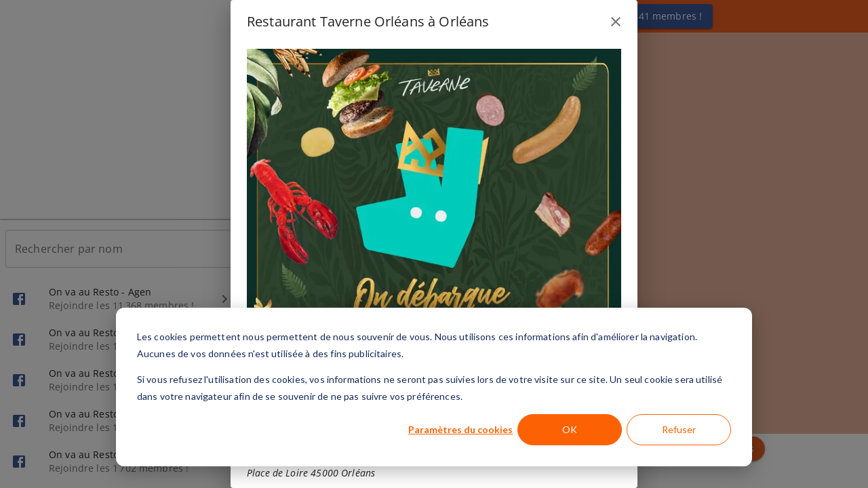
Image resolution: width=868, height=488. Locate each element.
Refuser (679, 429)
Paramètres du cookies (460, 429)
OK (570, 429)
